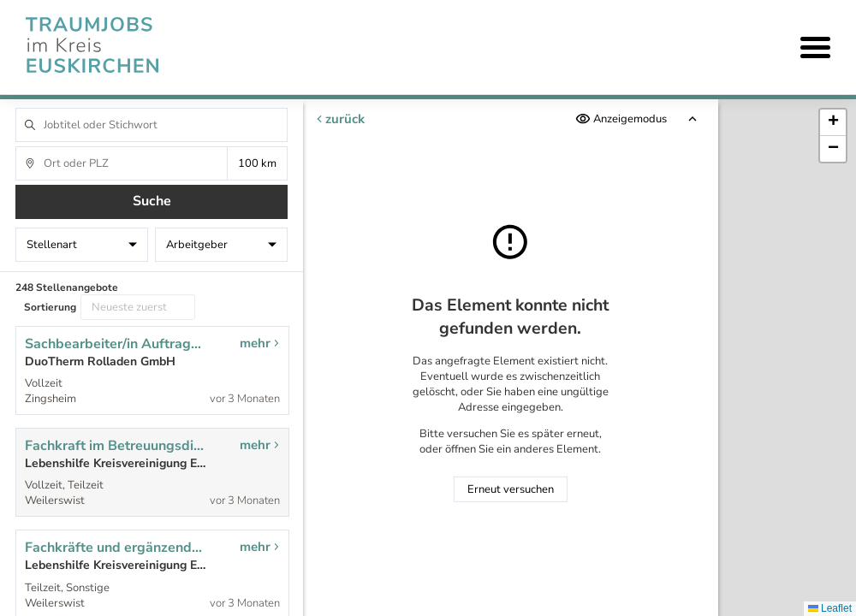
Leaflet (830, 608)
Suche (152, 201)
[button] (833, 123)
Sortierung (50, 307)
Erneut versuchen (511, 489)
